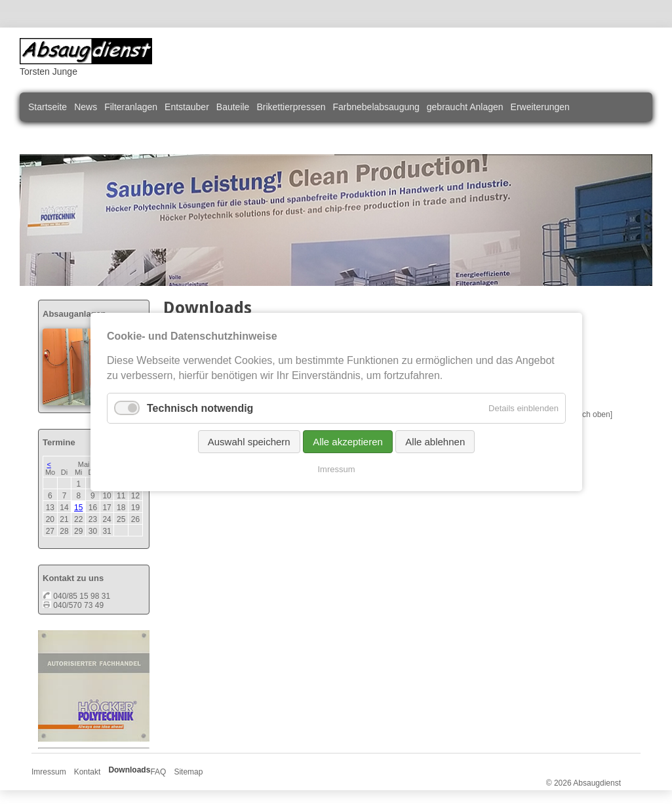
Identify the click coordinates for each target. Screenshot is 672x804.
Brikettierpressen (291, 107)
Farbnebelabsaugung (376, 107)
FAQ (158, 772)
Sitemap (188, 772)
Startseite (48, 107)
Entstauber (187, 107)
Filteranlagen (131, 107)
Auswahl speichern (248, 442)
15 (78, 508)
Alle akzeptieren (348, 442)
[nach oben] (592, 414)
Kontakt (88, 772)
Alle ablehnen (435, 442)
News (86, 107)
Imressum (49, 772)
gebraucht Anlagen (465, 107)
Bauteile (233, 107)
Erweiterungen (540, 107)
